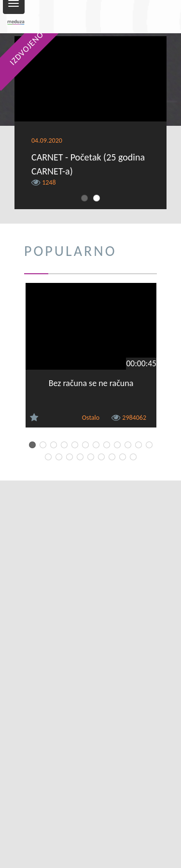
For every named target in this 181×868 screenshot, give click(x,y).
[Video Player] (90, 79)
